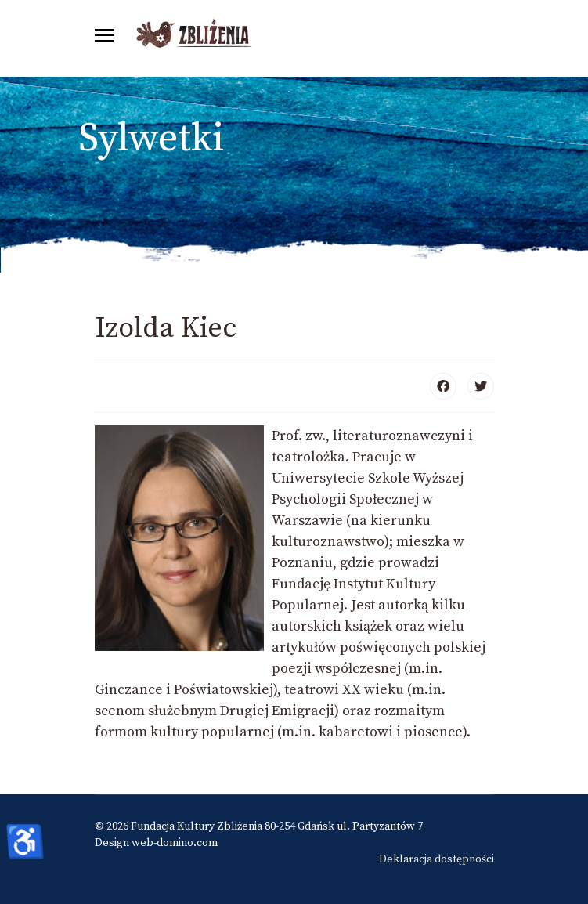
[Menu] (105, 35)
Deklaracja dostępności (436, 859)
